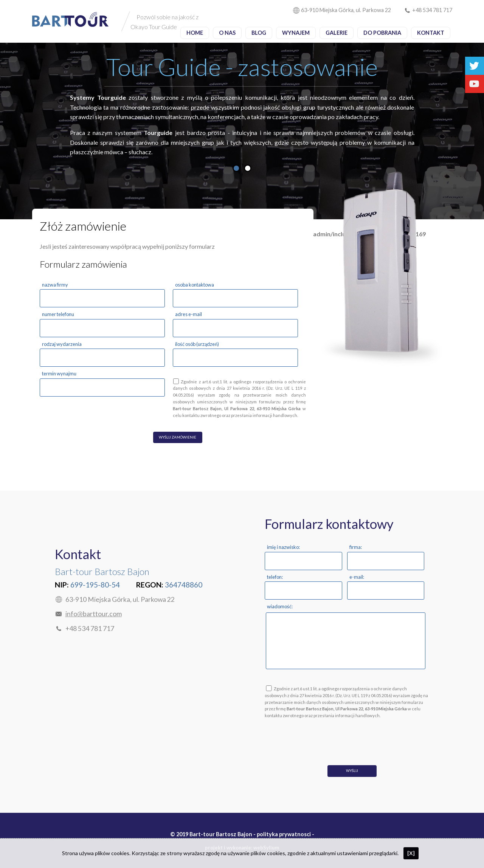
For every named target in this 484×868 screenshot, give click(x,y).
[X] (411, 853)
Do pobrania (382, 33)
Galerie (337, 33)
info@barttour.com (94, 614)
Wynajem (296, 33)
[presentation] (322, 737)
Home (195, 33)
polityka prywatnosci (284, 834)
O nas (227, 33)
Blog (259, 33)
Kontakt (431, 33)
